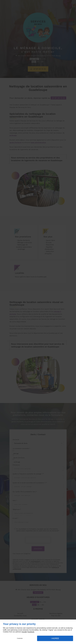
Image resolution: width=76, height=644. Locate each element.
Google (24, 632)
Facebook (31, 632)
